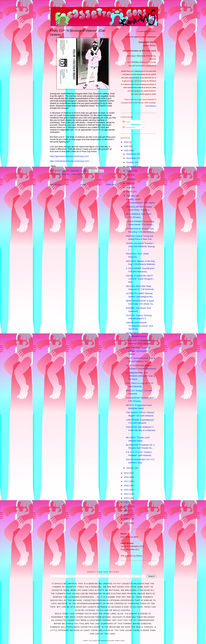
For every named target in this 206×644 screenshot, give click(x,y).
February (131, 196)
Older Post (111, 184)
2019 (127, 473)
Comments (129, 127)
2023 (127, 142)
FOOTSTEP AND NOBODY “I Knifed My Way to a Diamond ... (141, 430)
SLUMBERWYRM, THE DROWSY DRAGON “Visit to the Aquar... (140, 376)
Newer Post (55, 184)
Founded (140, 31)
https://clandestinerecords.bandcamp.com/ (70, 161)
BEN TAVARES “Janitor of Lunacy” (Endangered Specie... (138, 351)
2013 (127, 498)
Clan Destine (63, 174)
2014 (127, 494)
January (131, 468)
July (129, 175)
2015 (127, 490)
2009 (127, 515)
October (131, 162)
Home (83, 184)
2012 (127, 502)
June (129, 179)
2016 (127, 486)
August (130, 171)
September (132, 167)
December (132, 154)
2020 (127, 150)
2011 (127, 506)
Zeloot (139, 556)
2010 (127, 511)
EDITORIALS (151, 106)
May (129, 183)
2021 (127, 146)
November (132, 158)
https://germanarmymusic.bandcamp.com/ (69, 156)
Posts (126, 122)
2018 (127, 477)
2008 (127, 519)
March (130, 192)
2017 (127, 481)
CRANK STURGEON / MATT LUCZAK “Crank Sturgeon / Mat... (140, 279)
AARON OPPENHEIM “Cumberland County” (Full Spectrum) (139, 326)
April (129, 187)
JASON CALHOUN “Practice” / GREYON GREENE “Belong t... (140, 246)
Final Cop (76, 174)
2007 (127, 523)
